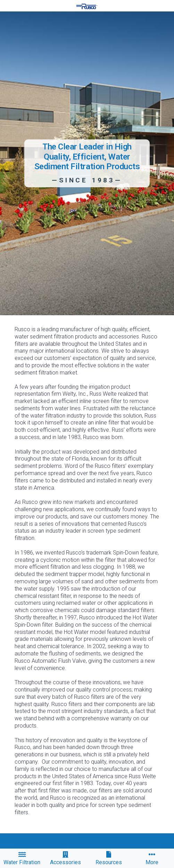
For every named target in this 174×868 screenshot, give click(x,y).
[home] (87, 6)
